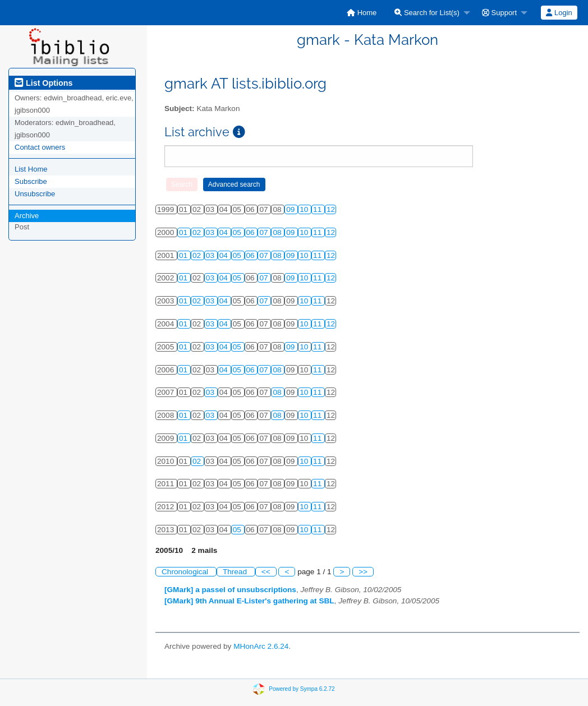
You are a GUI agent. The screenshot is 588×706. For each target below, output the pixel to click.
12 (331, 209)
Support (499, 13)
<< (266, 572)
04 (225, 232)
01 (184, 232)
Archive (27, 216)
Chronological (186, 572)
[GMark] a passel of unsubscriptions (230, 590)
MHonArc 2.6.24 (261, 646)
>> (363, 572)
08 (278, 232)
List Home (31, 169)
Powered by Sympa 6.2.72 (302, 688)
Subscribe (31, 181)
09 (291, 209)
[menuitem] (362, 13)
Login (559, 13)
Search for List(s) (427, 13)
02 (198, 232)
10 (305, 209)
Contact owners (40, 147)
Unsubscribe (35, 194)
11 (318, 209)
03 (211, 232)
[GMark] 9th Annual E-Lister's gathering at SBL (249, 601)
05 (238, 232)
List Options (43, 83)
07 (265, 232)
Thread (236, 572)
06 (252, 232)
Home (362, 13)
